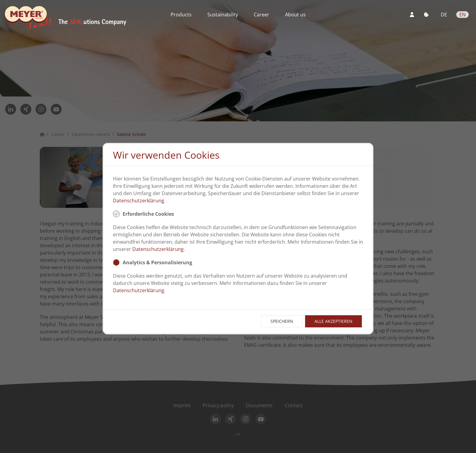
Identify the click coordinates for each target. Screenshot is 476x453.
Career (262, 15)
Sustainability (223, 15)
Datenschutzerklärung (139, 201)
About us (295, 15)
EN (462, 15)
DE (445, 15)
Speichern (282, 321)
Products (181, 15)
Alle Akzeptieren (333, 321)
